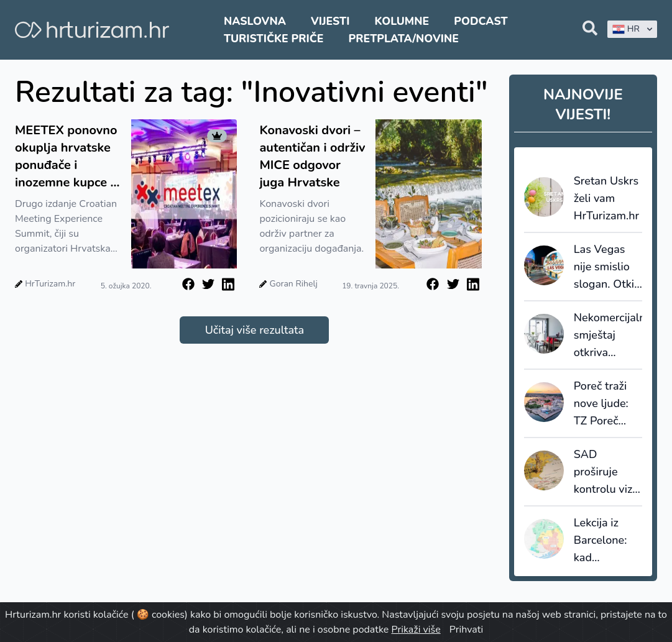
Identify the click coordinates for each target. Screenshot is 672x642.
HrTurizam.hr (50, 284)
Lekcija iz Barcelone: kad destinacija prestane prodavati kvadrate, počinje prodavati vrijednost (601, 541)
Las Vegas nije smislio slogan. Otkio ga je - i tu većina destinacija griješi (607, 267)
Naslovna (255, 21)
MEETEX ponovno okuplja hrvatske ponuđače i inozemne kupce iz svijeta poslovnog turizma (67, 157)
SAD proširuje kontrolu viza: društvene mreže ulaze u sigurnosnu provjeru (607, 472)
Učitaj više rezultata (255, 330)
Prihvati (466, 630)
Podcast (481, 21)
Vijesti (330, 21)
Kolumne (402, 21)
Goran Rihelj (294, 284)
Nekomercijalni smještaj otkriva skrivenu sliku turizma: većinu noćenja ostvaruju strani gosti (608, 336)
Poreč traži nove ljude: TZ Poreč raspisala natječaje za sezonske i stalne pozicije (603, 404)
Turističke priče (274, 39)
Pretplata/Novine (404, 39)
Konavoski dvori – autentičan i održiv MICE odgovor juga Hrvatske (312, 156)
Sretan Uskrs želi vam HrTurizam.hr (606, 198)
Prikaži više (416, 630)
